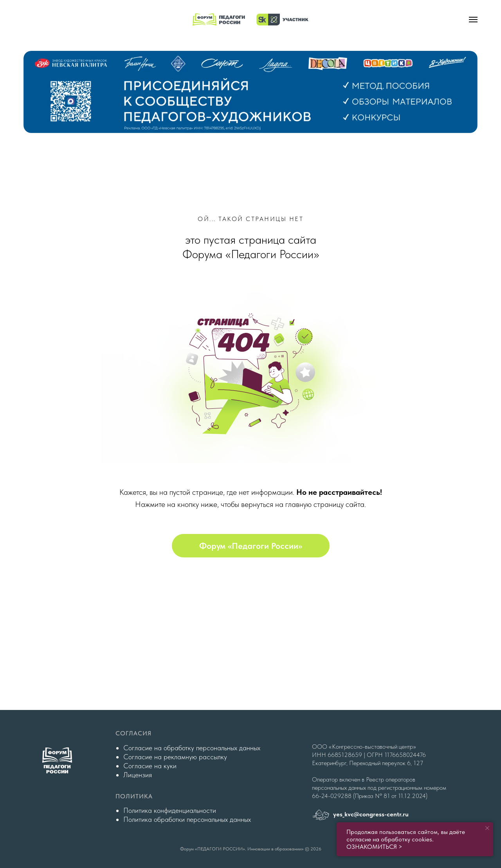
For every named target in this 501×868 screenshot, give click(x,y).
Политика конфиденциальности (170, 810)
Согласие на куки (150, 766)
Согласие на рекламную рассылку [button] (175, 757)
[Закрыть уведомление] (487, 828)
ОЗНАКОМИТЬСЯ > (374, 847)
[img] (250, 92)
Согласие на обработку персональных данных (192, 748)
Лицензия (138, 775)
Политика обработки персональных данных (187, 819)
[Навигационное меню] (473, 20)
